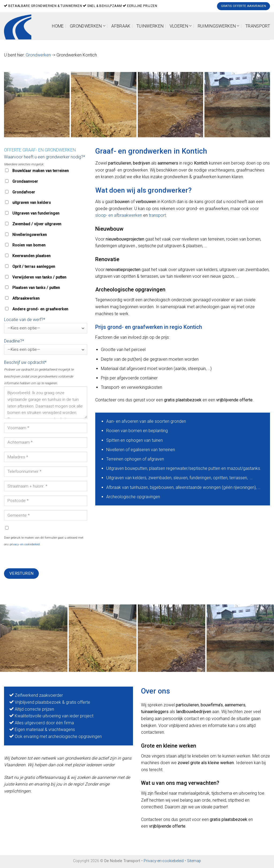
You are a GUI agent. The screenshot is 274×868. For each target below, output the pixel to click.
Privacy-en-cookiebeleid (164, 861)
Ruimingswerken (219, 26)
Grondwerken (88, 26)
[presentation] (45, 558)
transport (157, 215)
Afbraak (121, 26)
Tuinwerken (150, 26)
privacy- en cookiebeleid (25, 544)
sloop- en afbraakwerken (119, 215)
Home (58, 26)
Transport (258, 26)
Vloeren (181, 26)
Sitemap (194, 861)
